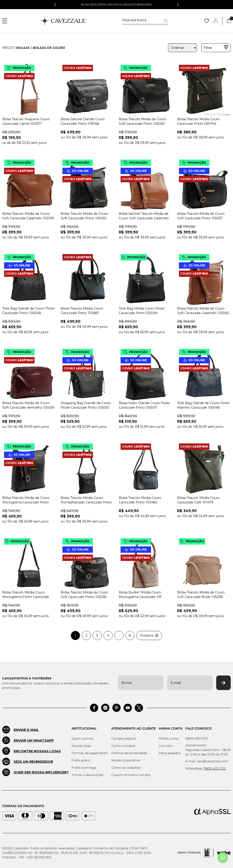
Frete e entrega (84, 768)
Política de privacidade (129, 753)
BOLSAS (23, 48)
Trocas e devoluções (87, 775)
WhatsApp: (206, 768)
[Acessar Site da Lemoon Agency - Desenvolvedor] (204, 853)
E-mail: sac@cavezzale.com (207, 761)
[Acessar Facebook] (94, 708)
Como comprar (123, 746)
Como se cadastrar (126, 768)
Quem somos (82, 738)
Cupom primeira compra (131, 775)
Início (8, 48)
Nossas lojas (81, 746)
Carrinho (166, 746)
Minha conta (169, 738)
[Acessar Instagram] (105, 708)
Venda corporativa (126, 760)
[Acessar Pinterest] (116, 708)
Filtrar (216, 48)
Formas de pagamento (90, 753)
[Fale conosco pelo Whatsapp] (223, 858)
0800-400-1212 (197, 738)
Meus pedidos (170, 753)
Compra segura (123, 738)
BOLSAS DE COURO (49, 48)
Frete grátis (81, 760)
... (119, 635)
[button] (55, 5)
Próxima (149, 635)
